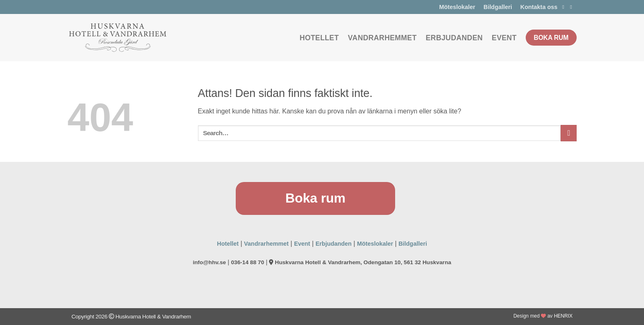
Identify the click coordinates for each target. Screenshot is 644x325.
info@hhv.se (209, 262)
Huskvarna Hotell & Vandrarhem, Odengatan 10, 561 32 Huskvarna (360, 262)
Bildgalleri (498, 7)
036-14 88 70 (247, 262)
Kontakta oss (539, 7)
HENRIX (563, 316)
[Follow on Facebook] (565, 7)
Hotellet (319, 38)
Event (504, 38)
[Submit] (569, 133)
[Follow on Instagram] (573, 7)
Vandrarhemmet (382, 38)
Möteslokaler (457, 7)
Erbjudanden (454, 38)
